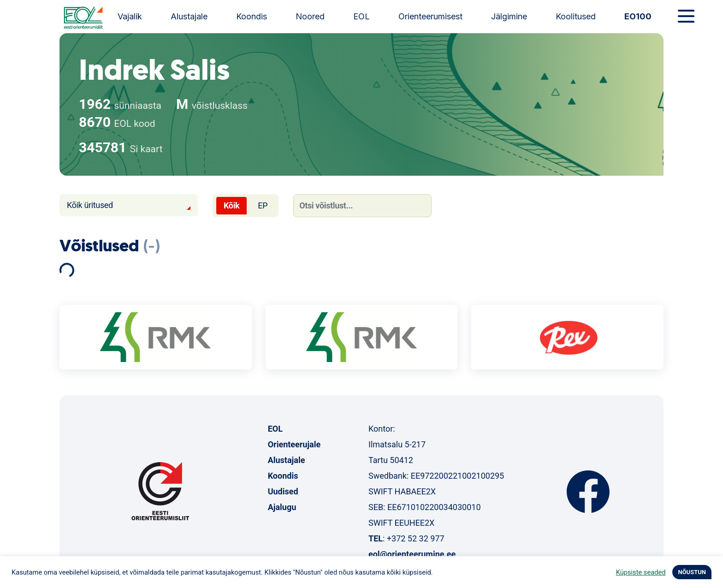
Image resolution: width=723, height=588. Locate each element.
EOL (361, 16)
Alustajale (189, 16)
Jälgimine (509, 16)
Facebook (588, 492)
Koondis (252, 16)
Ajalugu (282, 507)
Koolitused (576, 16)
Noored (310, 16)
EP (263, 205)
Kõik (231, 205)
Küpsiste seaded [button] (641, 572)
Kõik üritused (90, 205)
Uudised (283, 491)
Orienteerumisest (430, 16)
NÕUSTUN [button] (692, 572)
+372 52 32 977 (416, 538)
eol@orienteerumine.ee (412, 554)
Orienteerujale (294, 444)
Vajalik (130, 16)
